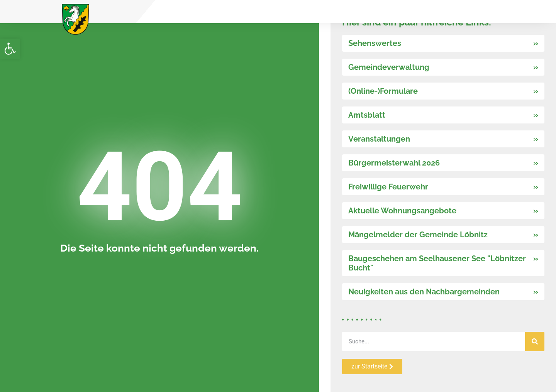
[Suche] (535, 341)
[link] (10, 49)
